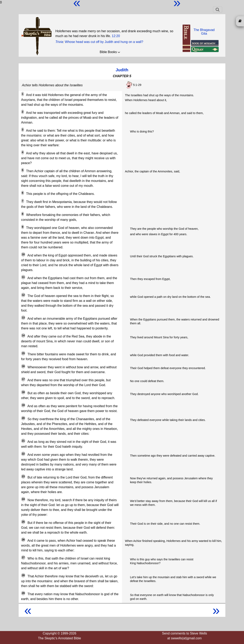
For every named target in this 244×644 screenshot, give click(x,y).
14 (23, 335)
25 (23, 522)
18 (23, 392)
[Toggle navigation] (218, 10)
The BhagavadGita (204, 32)
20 (23, 418)
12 (23, 295)
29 (23, 593)
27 (23, 557)
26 (23, 540)
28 (23, 575)
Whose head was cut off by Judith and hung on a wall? (104, 42)
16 (23, 366)
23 (23, 476)
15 (23, 353)
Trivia (59, 42)
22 (23, 454)
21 (23, 441)
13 (23, 318)
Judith (122, 70)
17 (23, 379)
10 (23, 254)
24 (23, 499)
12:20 (116, 36)
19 (23, 405)
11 (23, 277)
